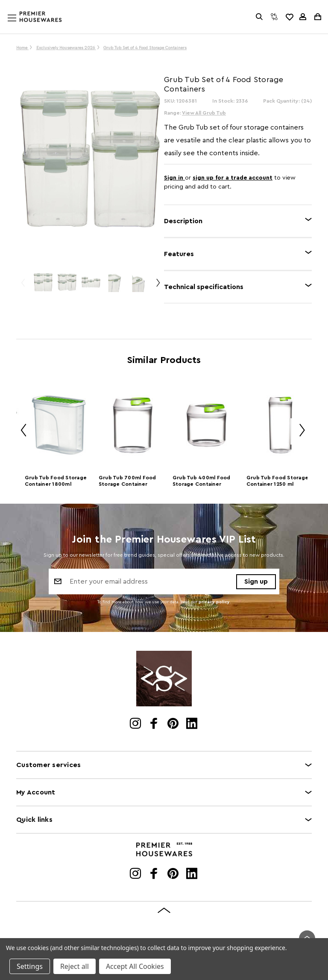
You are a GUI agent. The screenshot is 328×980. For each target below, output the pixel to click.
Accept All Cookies (135, 966)
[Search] (259, 17)
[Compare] (274, 17)
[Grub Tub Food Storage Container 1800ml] (59, 425)
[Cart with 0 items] (317, 17)
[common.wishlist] (289, 17)
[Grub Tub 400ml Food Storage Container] (206, 425)
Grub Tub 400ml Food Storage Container (202, 481)
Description (183, 221)
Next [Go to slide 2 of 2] (158, 286)
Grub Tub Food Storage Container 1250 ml (277, 481)
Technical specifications (204, 287)
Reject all (75, 966)
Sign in (174, 178)
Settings (30, 966)
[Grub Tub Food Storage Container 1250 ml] (280, 425)
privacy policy (214, 602)
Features (179, 254)
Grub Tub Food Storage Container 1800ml (56, 481)
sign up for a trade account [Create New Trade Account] (233, 178)
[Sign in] (303, 17)
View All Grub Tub (204, 113)
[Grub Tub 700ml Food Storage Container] (133, 425)
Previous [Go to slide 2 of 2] (23, 286)
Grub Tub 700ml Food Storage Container (127, 481)
